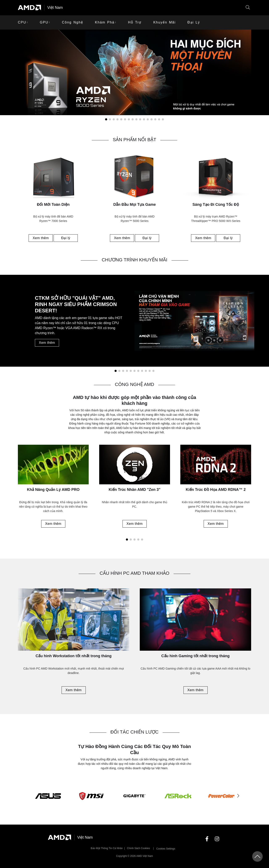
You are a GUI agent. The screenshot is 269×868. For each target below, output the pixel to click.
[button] (248, 8)
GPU (44, 22)
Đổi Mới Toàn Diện (53, 205)
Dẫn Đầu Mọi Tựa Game (134, 205)
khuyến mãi (164, 22)
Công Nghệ (73, 22)
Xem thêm (41, 238)
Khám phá (105, 22)
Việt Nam (55, 8)
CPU (22, 22)
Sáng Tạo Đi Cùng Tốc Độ (216, 205)
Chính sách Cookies (138, 848)
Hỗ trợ (135, 22)
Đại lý (194, 22)
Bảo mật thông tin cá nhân (107, 848)
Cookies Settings (166, 849)
